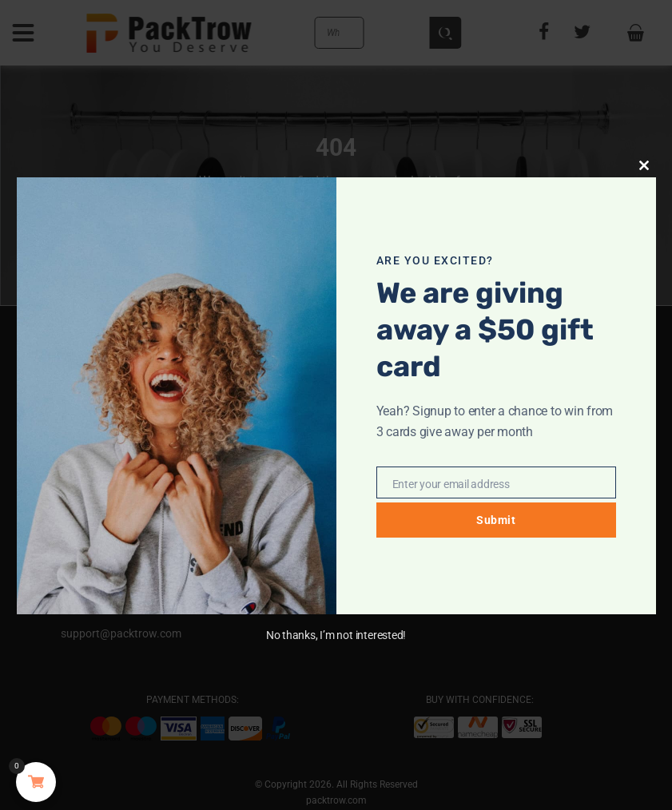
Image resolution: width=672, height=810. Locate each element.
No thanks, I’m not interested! (336, 635)
